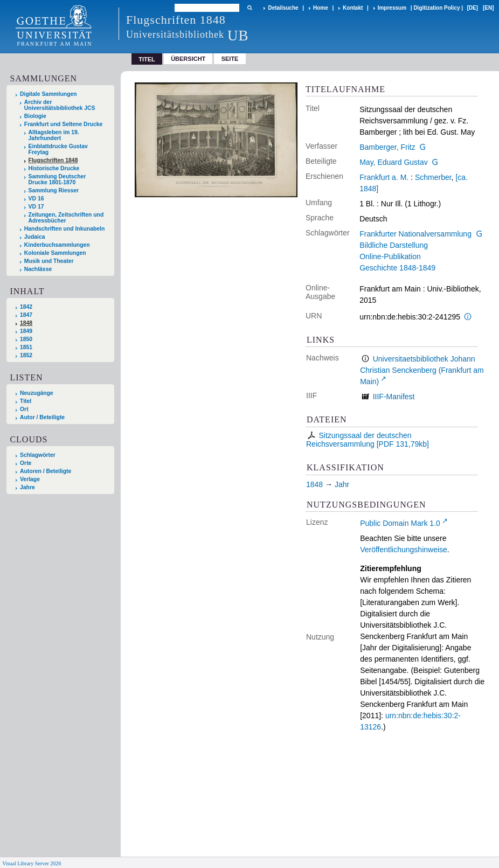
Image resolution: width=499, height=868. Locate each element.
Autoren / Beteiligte (46, 471)
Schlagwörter (38, 455)
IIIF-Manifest (394, 397)
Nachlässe (38, 269)
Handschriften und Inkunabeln (65, 229)
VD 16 (36, 199)
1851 (26, 347)
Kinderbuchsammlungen (57, 245)
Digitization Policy (436, 8)
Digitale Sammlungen (48, 94)
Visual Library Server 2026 (32, 863)
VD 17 (36, 207)
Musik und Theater (49, 261)
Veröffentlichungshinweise (404, 550)
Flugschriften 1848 (53, 160)
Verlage (30, 479)
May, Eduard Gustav (394, 162)
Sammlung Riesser (54, 190)
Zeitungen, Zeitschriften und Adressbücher (66, 218)
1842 (26, 307)
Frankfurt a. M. (384, 177)
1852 (26, 355)
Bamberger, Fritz (387, 147)
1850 (26, 339)
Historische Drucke (54, 168)
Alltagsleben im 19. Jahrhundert (54, 135)
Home (321, 8)
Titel (26, 401)
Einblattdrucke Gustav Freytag (58, 149)
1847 (26, 315)
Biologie (35, 116)
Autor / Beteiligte (42, 417)
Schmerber (433, 177)
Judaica (35, 237)
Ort (24, 409)
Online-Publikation (390, 256)
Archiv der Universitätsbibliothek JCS (60, 105)
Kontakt (353, 8)
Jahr (342, 484)
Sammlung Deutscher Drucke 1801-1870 (57, 179)
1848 (26, 323)
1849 (26, 331)
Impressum (392, 8)
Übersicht (188, 59)
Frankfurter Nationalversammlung (415, 234)
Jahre (27, 487)
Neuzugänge (37, 393)
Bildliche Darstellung (394, 245)
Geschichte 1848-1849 (397, 268)
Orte (26, 463)
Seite (230, 59)
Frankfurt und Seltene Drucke (64, 124)
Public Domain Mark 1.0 (400, 523)
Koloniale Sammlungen (55, 253)
